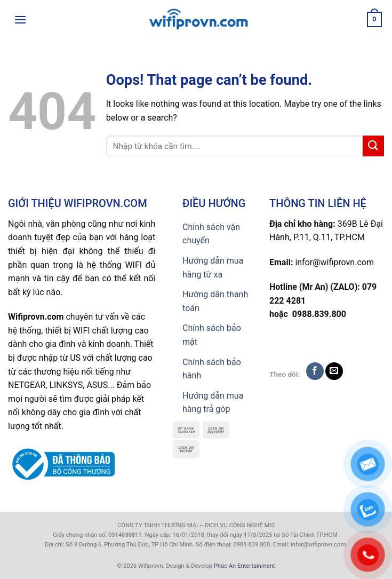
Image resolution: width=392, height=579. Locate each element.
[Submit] (373, 146)
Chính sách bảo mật (212, 335)
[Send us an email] (334, 371)
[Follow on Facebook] (315, 371)
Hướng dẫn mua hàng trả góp (213, 403)
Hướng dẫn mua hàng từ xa (213, 268)
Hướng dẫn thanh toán (215, 301)
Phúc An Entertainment (245, 566)
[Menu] (20, 19)
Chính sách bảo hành (212, 369)
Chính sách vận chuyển (211, 234)
